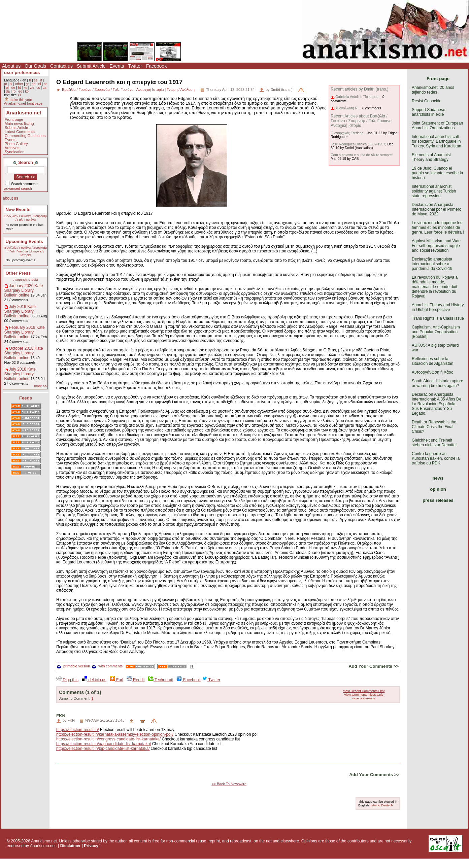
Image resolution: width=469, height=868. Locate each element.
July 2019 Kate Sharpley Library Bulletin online (20, 311)
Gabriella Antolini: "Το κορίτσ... (358, 97)
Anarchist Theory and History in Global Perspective (438, 307)
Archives (12, 148)
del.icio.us (94, 680)
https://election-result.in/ (78, 730)
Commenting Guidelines (25, 136)
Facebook (156, 66)
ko (27, 91)
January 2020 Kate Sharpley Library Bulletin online (24, 290)
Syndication (15, 152)
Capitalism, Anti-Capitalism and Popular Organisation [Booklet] (436, 332)
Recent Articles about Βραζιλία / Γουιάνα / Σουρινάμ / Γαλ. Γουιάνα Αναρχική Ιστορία (361, 121)
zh (32, 88)
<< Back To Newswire (229, 784)
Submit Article (91, 66)
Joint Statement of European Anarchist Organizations (437, 126)
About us (11, 66)
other (19, 84)
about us (10, 198)
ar (45, 84)
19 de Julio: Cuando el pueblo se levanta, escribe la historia (437, 173)
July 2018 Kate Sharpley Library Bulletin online (20, 374)
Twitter (135, 66)
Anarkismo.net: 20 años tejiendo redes (433, 90)
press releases (438, 500)
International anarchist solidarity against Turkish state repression (434, 191)
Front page (14, 119)
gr (27, 84)
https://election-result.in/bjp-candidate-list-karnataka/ (103, 749)
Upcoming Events (24, 241)
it (41, 80)
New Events (18, 210)
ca (45, 88)
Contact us (61, 66)
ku (25, 88)
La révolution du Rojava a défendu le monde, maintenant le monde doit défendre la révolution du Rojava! (435, 287)
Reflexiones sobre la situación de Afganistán (432, 361)
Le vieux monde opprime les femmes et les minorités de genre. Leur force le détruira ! (438, 228)
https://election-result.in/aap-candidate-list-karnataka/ (104, 744)
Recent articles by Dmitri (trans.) (359, 89)
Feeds (26, 398)
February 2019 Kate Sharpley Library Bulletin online (25, 332)
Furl (116, 680)
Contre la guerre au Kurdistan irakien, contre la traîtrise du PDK (436, 458)
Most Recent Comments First (364, 691)
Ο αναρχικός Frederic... (348, 133)
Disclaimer (71, 846)
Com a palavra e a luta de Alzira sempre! (362, 155)
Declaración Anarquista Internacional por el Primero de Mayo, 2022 (437, 209)
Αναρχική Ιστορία (26, 280)
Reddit (136, 680)
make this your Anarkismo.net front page (23, 102)
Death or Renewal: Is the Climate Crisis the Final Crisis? (434, 427)
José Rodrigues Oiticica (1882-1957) (358, 144)
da (8, 91)
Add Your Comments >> (374, 666)
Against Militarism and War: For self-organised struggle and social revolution (436, 246)
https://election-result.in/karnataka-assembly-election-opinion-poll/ (115, 734)
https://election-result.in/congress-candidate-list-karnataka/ (108, 739)
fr (30, 80)
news (438, 478)
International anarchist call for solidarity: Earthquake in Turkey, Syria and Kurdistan (437, 141)
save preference (364, 698)
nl (40, 84)
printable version (73, 666)
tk (11, 84)
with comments (107, 666)
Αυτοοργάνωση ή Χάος (432, 372)
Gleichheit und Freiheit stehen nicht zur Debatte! (434, 443)
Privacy (91, 846)
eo (20, 91)
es (36, 80)
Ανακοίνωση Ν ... (348, 108)
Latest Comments (20, 132)
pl (7, 88)
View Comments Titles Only (364, 695)
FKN (61, 716)
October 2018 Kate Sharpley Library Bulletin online (24, 353)
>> (20, 95)
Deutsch (387, 805)
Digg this (67, 680)
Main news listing (19, 124)
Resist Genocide (427, 101)
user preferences (22, 73)
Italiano (375, 805)
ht (19, 88)
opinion (438, 489)
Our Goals (35, 66)
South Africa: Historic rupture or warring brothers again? (438, 383)
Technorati (161, 680)
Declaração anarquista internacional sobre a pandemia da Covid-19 (432, 264)
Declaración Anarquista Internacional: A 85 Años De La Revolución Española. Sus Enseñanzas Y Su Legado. (437, 404)
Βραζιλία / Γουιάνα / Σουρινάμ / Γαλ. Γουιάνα (26, 218)
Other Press (18, 273)
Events (117, 66)
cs (38, 88)
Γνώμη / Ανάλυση (181, 90)
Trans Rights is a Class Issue (438, 318)
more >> (40, 386)
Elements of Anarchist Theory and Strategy (431, 157)
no (33, 84)
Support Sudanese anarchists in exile (428, 112)
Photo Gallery (16, 144)
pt (6, 84)
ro (14, 91)
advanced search (18, 188)
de (13, 88)
